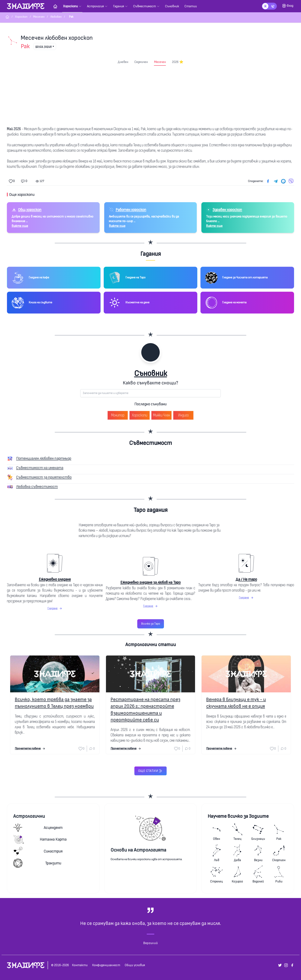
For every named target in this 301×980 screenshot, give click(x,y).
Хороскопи (140, 415)
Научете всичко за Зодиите (238, 816)
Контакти (80, 965)
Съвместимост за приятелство (44, 477)
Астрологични (29, 816)
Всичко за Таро (151, 624)
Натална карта (40, 839)
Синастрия (38, 851)
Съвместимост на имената (40, 468)
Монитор (118, 415)
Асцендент (38, 828)
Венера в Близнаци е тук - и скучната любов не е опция (236, 703)
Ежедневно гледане (55, 579)
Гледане (55, 608)
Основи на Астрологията (138, 850)
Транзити (37, 863)
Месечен (160, 62)
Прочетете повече (30, 749)
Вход (288, 6)
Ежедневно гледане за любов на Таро (150, 582)
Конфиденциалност (106, 965)
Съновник (151, 374)
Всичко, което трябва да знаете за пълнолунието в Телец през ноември (54, 703)
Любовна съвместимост (37, 487)
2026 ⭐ (178, 62)
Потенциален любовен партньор (44, 458)
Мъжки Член (161, 415)
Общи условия (135, 965)
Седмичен (141, 62)
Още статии (150, 771)
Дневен (123, 62)
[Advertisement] (150, 94)
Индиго (183, 415)
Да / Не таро (246, 579)
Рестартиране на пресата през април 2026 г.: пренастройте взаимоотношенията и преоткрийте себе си (145, 710)
